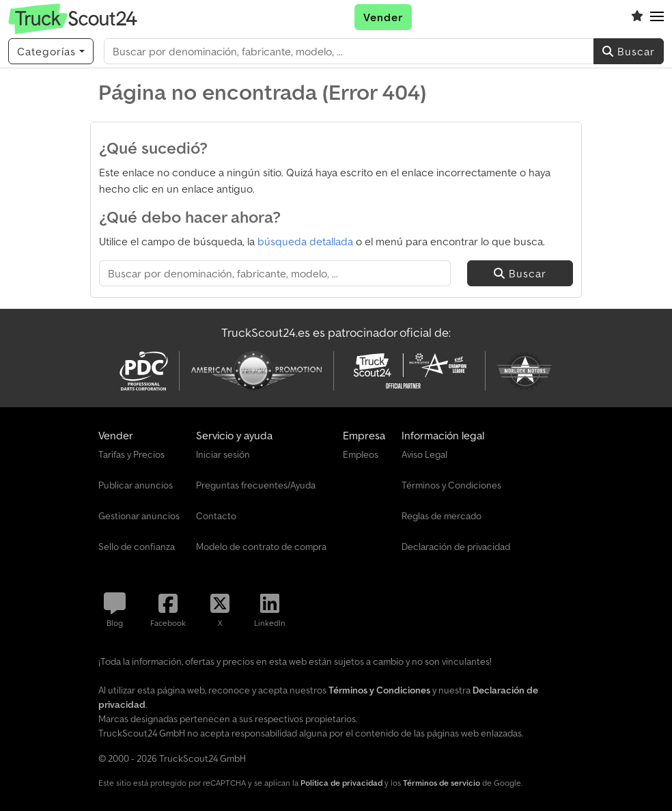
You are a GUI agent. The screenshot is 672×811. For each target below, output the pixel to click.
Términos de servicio (442, 783)
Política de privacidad (341, 783)
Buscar (629, 51)
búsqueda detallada (305, 241)
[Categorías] (51, 51)
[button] (657, 17)
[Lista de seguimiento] (637, 17)
